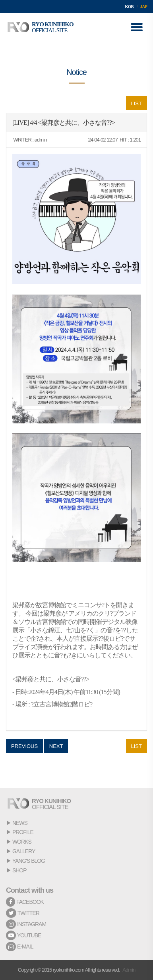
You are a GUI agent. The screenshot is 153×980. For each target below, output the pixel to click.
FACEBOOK (25, 902)
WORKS (22, 842)
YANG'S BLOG (29, 861)
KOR (129, 6)
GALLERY (24, 851)
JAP (144, 6)
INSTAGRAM (26, 924)
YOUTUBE (23, 935)
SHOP (19, 870)
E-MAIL (20, 947)
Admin (129, 970)
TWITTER (23, 913)
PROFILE (23, 832)
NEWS (20, 823)
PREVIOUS (24, 746)
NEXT (56, 746)
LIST (137, 103)
